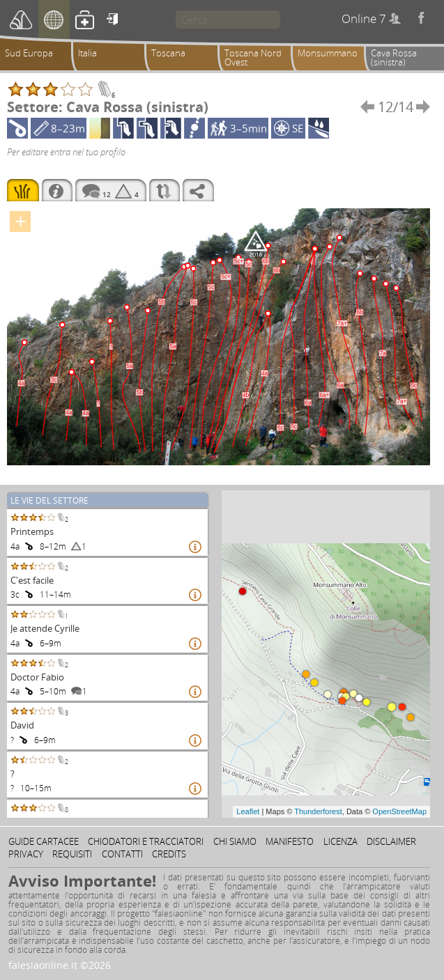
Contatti (122, 854)
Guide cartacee (44, 841)
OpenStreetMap (399, 811)
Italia (87, 53)
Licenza (340, 841)
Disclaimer (391, 841)
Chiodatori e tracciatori (146, 841)
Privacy (26, 854)
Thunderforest (318, 811)
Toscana (168, 53)
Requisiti (72, 854)
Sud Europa (29, 53)
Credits (169, 854)
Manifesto (290, 841)
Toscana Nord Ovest (253, 57)
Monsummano (328, 53)
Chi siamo (235, 841)
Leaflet (248, 811)
